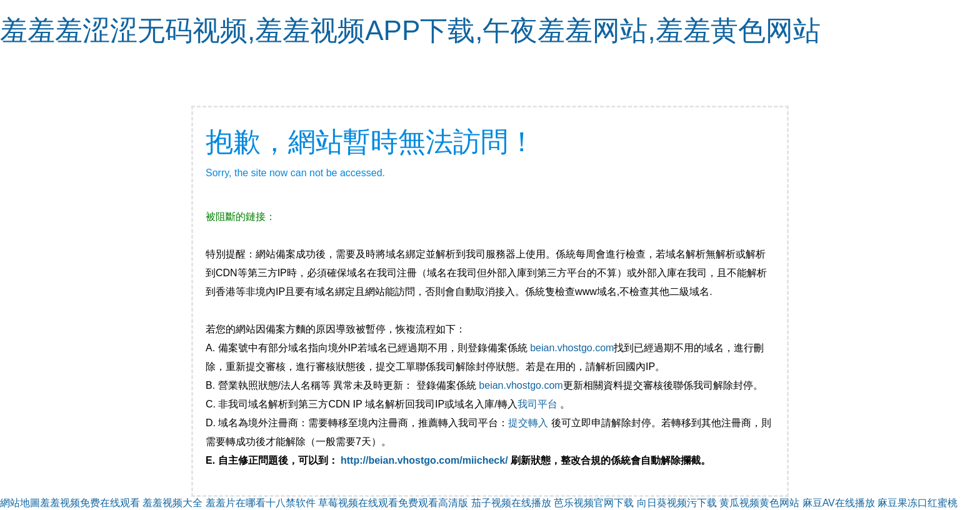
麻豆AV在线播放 (839, 503)
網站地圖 (20, 503)
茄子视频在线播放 (511, 503)
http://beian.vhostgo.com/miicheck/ (424, 460)
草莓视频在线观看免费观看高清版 (393, 503)
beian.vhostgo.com (572, 348)
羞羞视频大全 (172, 503)
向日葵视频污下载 (677, 503)
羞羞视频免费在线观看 (90, 503)
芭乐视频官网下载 (594, 503)
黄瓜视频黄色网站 (759, 503)
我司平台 (539, 404)
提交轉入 (528, 423)
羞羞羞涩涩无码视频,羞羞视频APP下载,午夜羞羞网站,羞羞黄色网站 (410, 30)
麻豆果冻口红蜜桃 (917, 503)
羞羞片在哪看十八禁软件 (261, 503)
